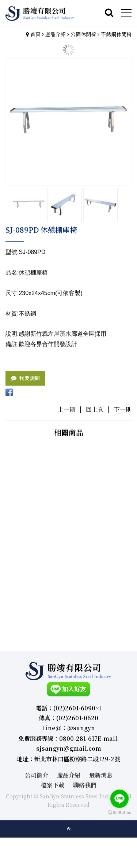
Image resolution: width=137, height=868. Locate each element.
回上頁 (95, 409)
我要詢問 (29, 378)
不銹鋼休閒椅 (116, 34)
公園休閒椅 (83, 34)
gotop (69, 829)
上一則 (66, 409)
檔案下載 (53, 785)
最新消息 (101, 775)
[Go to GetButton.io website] (119, 813)
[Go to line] (119, 799)
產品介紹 (56, 34)
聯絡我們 (85, 785)
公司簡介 (37, 775)
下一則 (123, 409)
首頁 (35, 34)
